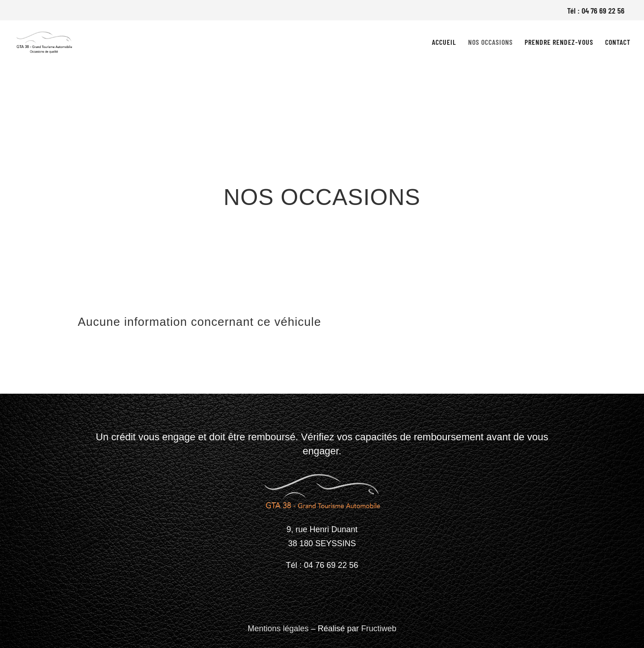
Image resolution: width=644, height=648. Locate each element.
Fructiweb (379, 629)
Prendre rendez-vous (559, 43)
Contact (618, 43)
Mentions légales (278, 629)
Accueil (444, 43)
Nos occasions (490, 43)
